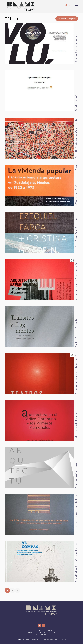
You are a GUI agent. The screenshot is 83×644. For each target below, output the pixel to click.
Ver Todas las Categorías (67, 19)
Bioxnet (64, 639)
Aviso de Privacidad (48, 639)
